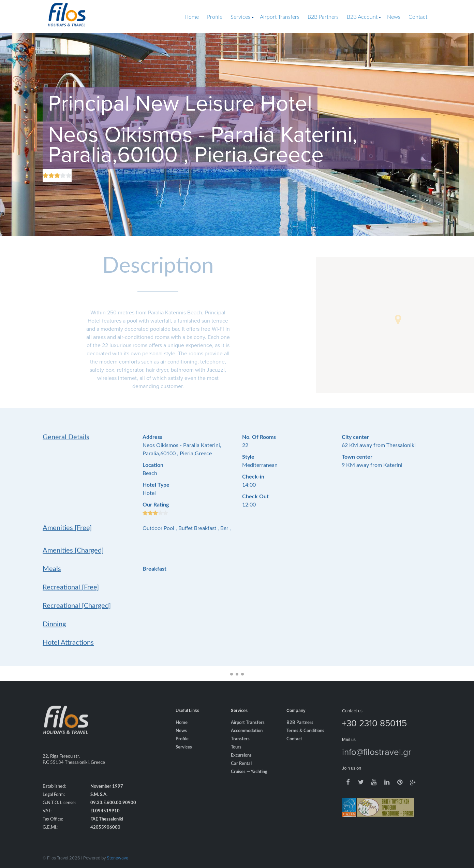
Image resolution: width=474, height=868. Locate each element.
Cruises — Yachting (249, 780)
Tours (236, 756)
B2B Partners (323, 17)
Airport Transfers (280, 17)
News (394, 17)
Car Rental (241, 772)
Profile (215, 17)
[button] (398, 319)
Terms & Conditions (305, 739)
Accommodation (247, 739)
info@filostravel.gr (377, 760)
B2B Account (362, 17)
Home (192, 17)
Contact (418, 17)
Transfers (240, 748)
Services (240, 17)
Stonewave (117, 858)
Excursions (241, 764)
